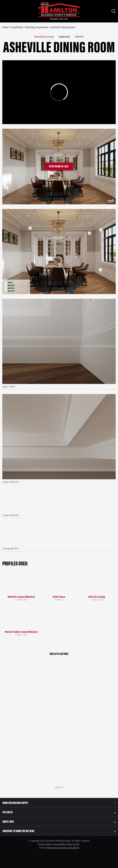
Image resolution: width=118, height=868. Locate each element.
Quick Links (8, 821)
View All (59, 787)
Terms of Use (73, 844)
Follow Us (8, 812)
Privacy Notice (45, 844)
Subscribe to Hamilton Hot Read (18, 831)
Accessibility (60, 844)
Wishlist (79, 37)
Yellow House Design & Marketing (63, 848)
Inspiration (64, 37)
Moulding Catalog (44, 37)
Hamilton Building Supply (15, 803)
